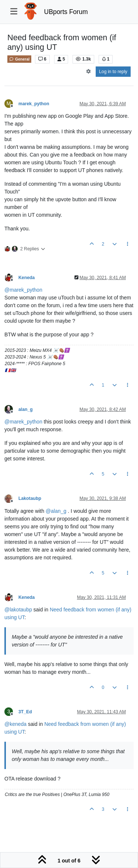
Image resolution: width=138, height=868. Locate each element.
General (19, 59)
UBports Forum (66, 12)
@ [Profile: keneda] (15, 724)
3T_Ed (25, 712)
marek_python (34, 104)
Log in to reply (113, 72)
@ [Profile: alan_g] (56, 511)
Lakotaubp (30, 498)
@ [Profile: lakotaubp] (18, 610)
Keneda (26, 278)
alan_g (26, 409)
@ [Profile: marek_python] (23, 290)
